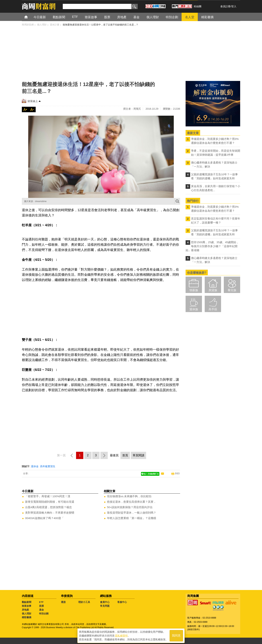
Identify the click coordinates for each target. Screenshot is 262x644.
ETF (41, 602)
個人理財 (27, 614)
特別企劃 (44, 614)
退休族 (194, 309)
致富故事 (27, 606)
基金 (41, 610)
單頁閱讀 (138, 455)
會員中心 (105, 602)
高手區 (213, 309)
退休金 (35, 466)
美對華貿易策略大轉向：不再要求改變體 (50, 513)
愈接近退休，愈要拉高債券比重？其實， (132, 502)
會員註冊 (225, 6)
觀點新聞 (27, 602)
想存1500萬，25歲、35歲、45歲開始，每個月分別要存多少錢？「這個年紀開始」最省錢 (212, 246)
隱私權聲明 (121, 635)
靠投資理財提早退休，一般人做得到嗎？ (132, 513)
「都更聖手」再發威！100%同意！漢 (48, 496)
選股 (63, 602)
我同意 (176, 635)
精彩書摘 (27, 617)
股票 (41, 606)
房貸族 (213, 290)
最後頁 (114, 455)
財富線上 (33, 101)
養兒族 (232, 290)
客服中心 (122, 602)
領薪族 (194, 290)
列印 (177, 473)
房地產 (25, 610)
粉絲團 (198, 6)
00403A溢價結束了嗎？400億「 (44, 518)
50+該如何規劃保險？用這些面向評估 (130, 507)
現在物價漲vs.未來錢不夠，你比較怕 (129, 496)
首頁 (29, 17)
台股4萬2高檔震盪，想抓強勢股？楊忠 (48, 507)
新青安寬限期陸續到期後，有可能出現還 (50, 502)
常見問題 (105, 606)
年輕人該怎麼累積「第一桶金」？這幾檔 (132, 518)
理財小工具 (84, 602)
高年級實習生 (48, 466)
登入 (234, 6)
